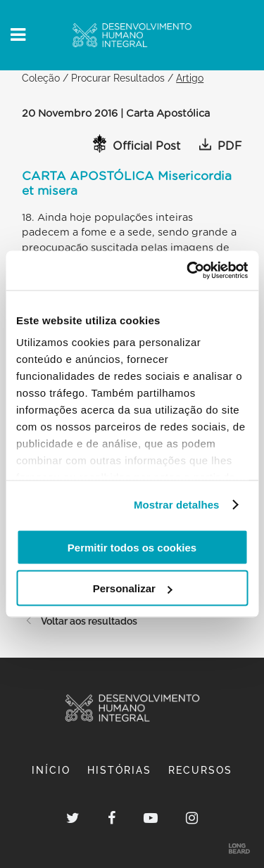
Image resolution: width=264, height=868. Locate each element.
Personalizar (133, 588)
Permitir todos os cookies (132, 547)
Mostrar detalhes (177, 505)
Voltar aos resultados (80, 621)
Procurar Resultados (118, 78)
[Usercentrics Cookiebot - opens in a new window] (188, 271)
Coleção (41, 78)
